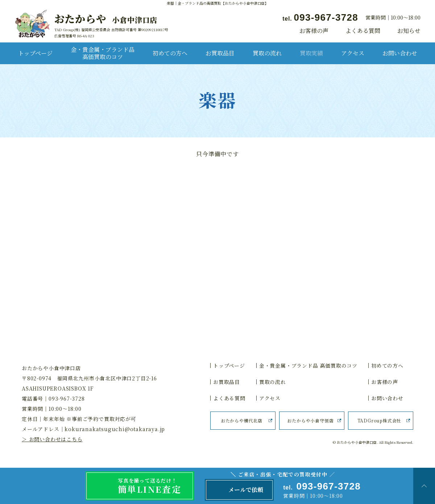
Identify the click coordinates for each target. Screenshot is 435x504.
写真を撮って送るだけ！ (156, 486)
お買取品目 (220, 53)
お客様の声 (314, 31)
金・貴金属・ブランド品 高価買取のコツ (103, 53)
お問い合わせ (400, 53)
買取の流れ (267, 53)
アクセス (353, 53)
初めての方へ (170, 53)
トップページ (35, 53)
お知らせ (409, 31)
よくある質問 (363, 31)
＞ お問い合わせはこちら (52, 439)
